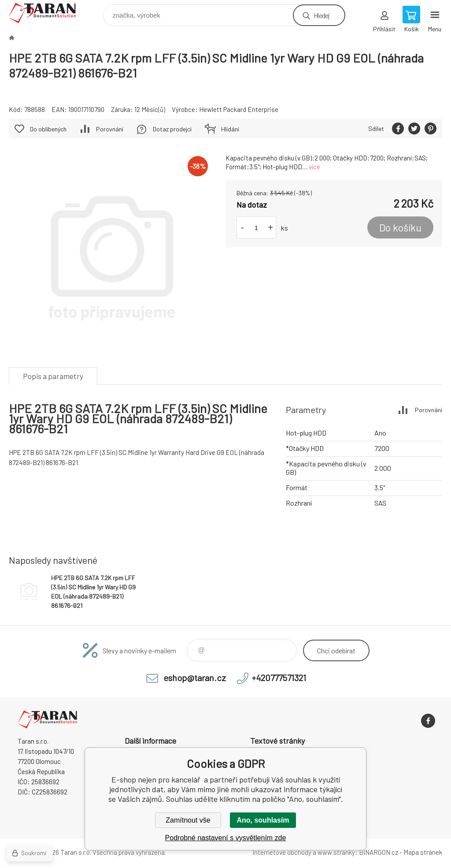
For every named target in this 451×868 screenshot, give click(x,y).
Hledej (322, 15)
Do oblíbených (48, 129)
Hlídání (230, 129)
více (314, 167)
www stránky (336, 852)
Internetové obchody (282, 852)
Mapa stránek (423, 852)
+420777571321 (279, 678)
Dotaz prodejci (172, 129)
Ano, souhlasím (263, 820)
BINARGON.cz (379, 852)
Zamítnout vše (188, 820)
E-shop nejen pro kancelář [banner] (48, 13)
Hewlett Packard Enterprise (239, 109)
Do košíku (400, 227)
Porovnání (110, 129)
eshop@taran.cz (195, 678)
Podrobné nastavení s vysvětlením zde (226, 838)
